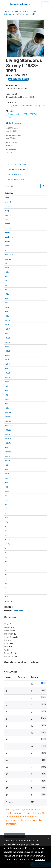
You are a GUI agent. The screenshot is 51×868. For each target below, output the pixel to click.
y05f (7, 369)
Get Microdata (19, 79)
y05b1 (7, 320)
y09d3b (8, 443)
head (7, 219)
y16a (7, 579)
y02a (7, 294)
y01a (7, 281)
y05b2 (7, 325)
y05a (7, 316)
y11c (6, 522)
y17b (7, 592)
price (7, 250)
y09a (7, 399)
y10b (7, 500)
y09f (7, 469)
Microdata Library (20, 4)
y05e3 (7, 360)
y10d (7, 509)
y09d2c (8, 434)
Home (7, 11)
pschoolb (9, 259)
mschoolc (9, 241)
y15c (7, 575)
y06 (6, 386)
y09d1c (8, 421)
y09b (7, 404)
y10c (7, 504)
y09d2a (8, 426)
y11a (6, 513)
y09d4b (8, 452)
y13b (7, 553)
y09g (7, 474)
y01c (7, 290)
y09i (7, 482)
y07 (6, 390)
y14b (7, 561)
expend (8, 215)
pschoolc (9, 263)
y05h (7, 382)
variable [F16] (31, 14)
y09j (7, 487)
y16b (7, 583)
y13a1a (7, 540)
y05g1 (7, 373)
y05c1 (7, 338)
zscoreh (8, 601)
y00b (7, 272)
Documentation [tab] (16, 175)
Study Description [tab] (17, 164)
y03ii (7, 307)
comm (7, 206)
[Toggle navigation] (45, 4)
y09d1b (8, 417)
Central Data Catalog (20, 11)
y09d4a (8, 447)
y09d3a (8, 439)
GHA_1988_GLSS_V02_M (14, 14)
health (7, 224)
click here (40, 859)
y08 (6, 395)
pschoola (9, 255)
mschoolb (9, 237)
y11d (6, 526)
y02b (7, 298)
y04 (6, 311)
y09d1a (8, 412)
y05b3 (7, 329)
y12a (7, 531)
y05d (7, 347)
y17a (7, 588)
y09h (7, 478)
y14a (7, 557)
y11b (6, 518)
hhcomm (8, 228)
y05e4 (7, 364)
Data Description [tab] (17, 170)
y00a (7, 268)
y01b (7, 285)
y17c (7, 597)
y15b (7, 570)
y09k (7, 491)
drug (7, 211)
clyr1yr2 (8, 202)
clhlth (7, 198)
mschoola (9, 233)
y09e (7, 465)
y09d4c (8, 456)
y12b (7, 535)
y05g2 (7, 377)
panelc (8, 246)
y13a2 (7, 548)
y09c (7, 408)
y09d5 (7, 461)
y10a (7, 496)
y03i (7, 303)
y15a (7, 566)
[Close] (49, 838)
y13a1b (7, 544)
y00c (7, 276)
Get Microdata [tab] (16, 179)
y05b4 (7, 333)
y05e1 (7, 351)
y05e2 (7, 355)
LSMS (32, 11)
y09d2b (8, 430)
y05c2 (7, 342)
